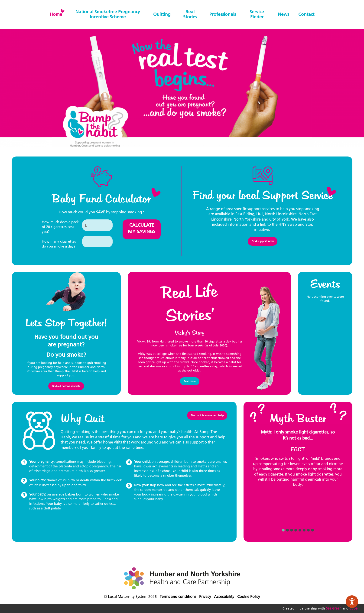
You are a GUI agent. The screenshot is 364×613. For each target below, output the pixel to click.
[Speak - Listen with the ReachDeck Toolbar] (352, 602)
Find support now (263, 241)
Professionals (223, 14)
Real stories (190, 14)
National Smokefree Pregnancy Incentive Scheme (108, 14)
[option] (298, 460)
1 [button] (283, 530)
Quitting (162, 14)
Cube (353, 608)
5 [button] (300, 530)
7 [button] (308, 530)
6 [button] (304, 530)
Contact (306, 14)
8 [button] (312, 530)
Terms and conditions (178, 597)
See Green (334, 608)
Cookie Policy (249, 597)
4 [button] (296, 530)
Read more (190, 381)
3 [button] (292, 530)
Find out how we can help (66, 386)
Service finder (257, 14)
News (283, 14)
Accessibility (224, 597)
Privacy (205, 597)
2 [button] (287, 530)
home (56, 14)
